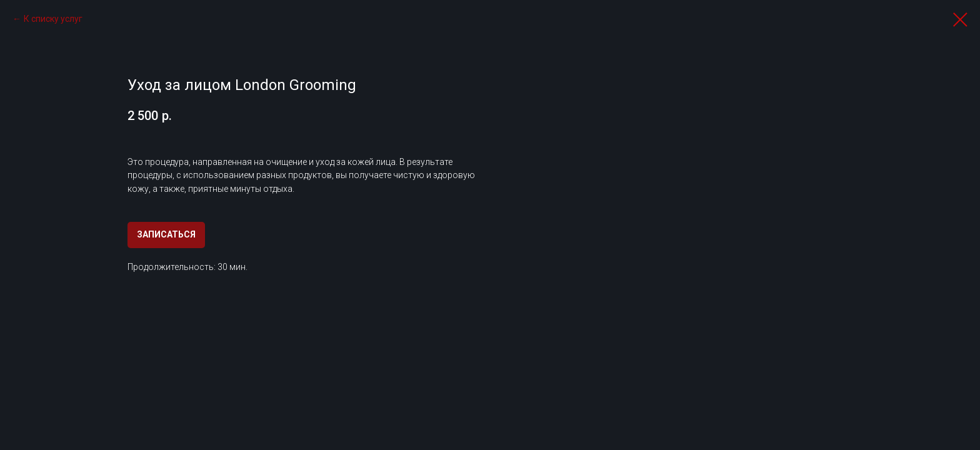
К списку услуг (53, 19)
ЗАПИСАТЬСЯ (166, 234)
